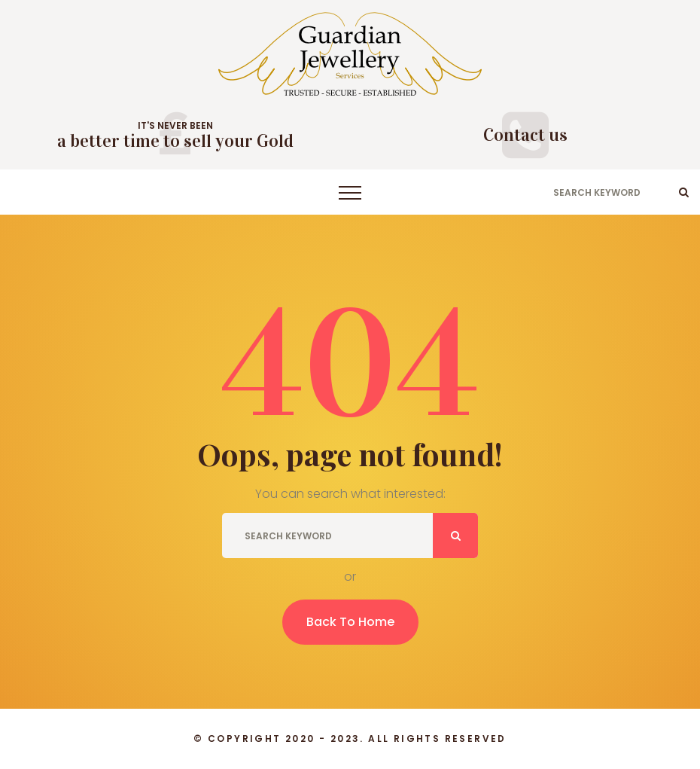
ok (684, 192)
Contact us (525, 135)
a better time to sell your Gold (175, 141)
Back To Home (350, 622)
